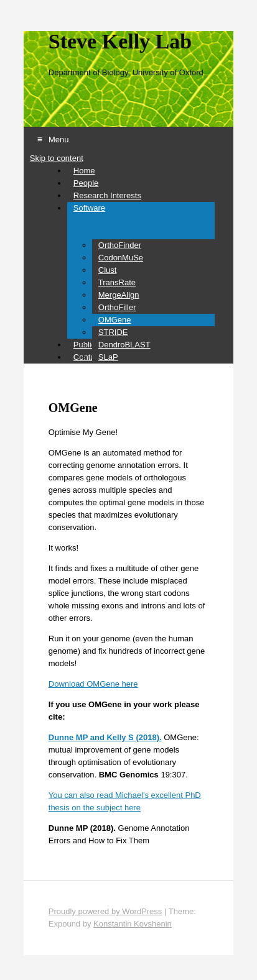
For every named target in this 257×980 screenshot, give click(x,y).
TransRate (117, 282)
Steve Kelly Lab (120, 42)
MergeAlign (119, 295)
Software (89, 208)
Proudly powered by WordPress (105, 911)
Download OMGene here (93, 684)
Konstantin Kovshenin (133, 924)
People (86, 183)
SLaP (108, 357)
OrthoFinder (120, 245)
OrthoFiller (117, 307)
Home (84, 171)
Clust (108, 270)
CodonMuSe (121, 258)
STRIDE (113, 332)
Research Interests (107, 195)
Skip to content (57, 158)
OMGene (115, 320)
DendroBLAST (124, 345)
